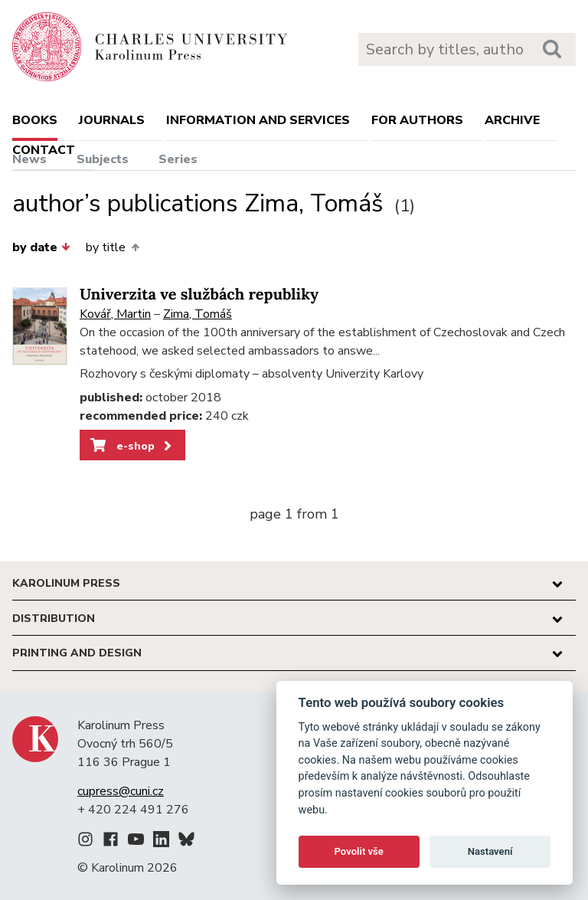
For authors (417, 120)
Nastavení (490, 851)
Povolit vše (359, 851)
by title (112, 247)
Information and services (258, 120)
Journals (112, 120)
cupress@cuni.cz (121, 791)
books (35, 120)
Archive (512, 120)
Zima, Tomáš (198, 314)
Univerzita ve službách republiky (199, 295)
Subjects (103, 159)
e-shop (132, 446)
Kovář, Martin (115, 314)
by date (41, 247)
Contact (44, 150)
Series (178, 159)
